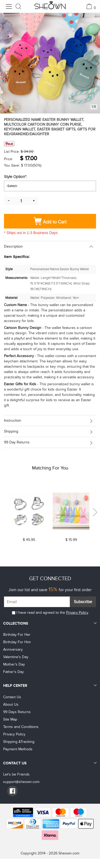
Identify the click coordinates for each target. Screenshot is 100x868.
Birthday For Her (17, 635)
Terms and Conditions (21, 727)
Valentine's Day (16, 657)
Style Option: (16, 177)
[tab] (50, 246)
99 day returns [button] (17, 442)
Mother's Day (14, 664)
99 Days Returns (17, 712)
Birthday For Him (17, 642)
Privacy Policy (77, 613)
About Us (11, 704)
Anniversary (13, 649)
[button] (97, 63)
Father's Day (13, 672)
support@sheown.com (21, 782)
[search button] (19, 6)
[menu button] (9, 6)
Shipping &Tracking (19, 742)
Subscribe (83, 602)
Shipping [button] (11, 431)
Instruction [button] (13, 420)
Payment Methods (18, 749)
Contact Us (12, 697)
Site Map (10, 719)
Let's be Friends (16, 774)
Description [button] (13, 246)
